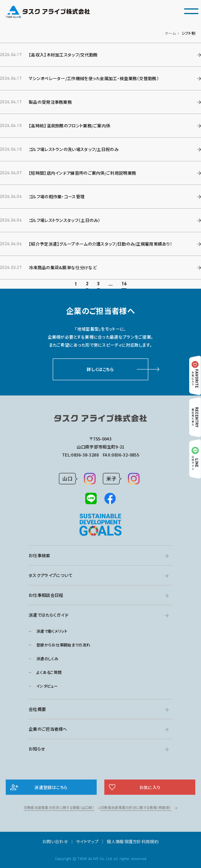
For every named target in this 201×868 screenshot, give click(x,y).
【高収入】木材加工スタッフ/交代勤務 (63, 55)
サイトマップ (87, 841)
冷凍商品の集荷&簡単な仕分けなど (63, 277)
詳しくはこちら (100, 379)
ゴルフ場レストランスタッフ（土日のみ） (65, 220)
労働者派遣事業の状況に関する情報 (59, 808)
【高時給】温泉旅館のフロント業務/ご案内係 (69, 125)
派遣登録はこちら (51, 787)
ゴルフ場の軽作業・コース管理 (57, 196)
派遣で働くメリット (52, 631)
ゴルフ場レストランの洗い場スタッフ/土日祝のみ (74, 149)
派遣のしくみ (47, 658)
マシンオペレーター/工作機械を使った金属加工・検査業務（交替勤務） (94, 78)
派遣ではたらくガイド (49, 615)
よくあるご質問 (49, 672)
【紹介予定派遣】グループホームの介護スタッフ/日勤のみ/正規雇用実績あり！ (100, 253)
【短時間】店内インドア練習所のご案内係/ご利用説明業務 (82, 173)
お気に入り (150, 787)
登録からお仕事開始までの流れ (63, 645)
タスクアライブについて (50, 575)
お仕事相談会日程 (46, 595)
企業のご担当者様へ (48, 729)
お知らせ (37, 749)
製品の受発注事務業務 (50, 102)
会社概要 (37, 709)
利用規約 (150, 841)
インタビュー (47, 686)
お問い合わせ (55, 841)
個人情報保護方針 (124, 841)
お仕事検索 (40, 555)
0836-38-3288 (85, 455)
